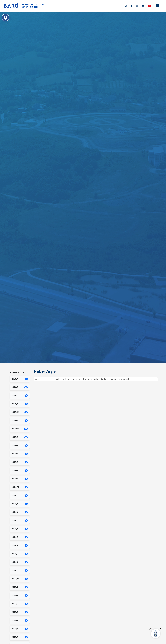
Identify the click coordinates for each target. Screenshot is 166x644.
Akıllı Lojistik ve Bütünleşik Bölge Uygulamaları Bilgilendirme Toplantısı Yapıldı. (92, 379)
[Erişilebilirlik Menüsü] (5, 18)
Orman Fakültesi (30, 7)
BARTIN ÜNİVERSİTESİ (33, 5)
